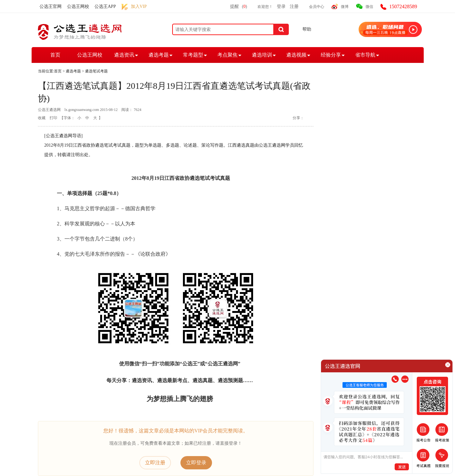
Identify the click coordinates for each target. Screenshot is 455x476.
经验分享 (331, 55)
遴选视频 (296, 55)
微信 (369, 7)
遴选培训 (262, 55)
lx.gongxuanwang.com (82, 110)
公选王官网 (51, 6)
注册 (294, 6)
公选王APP (105, 6)
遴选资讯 (124, 55)
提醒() (239, 6)
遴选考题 (159, 55)
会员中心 (317, 7)
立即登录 (196, 463)
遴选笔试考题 (96, 71)
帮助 (307, 29)
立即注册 (155, 463)
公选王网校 (78, 6)
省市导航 (365, 55)
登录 (281, 6)
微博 (345, 7)
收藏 (42, 118)
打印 (53, 118)
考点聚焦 (227, 55)
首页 (55, 55)
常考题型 (193, 55)
